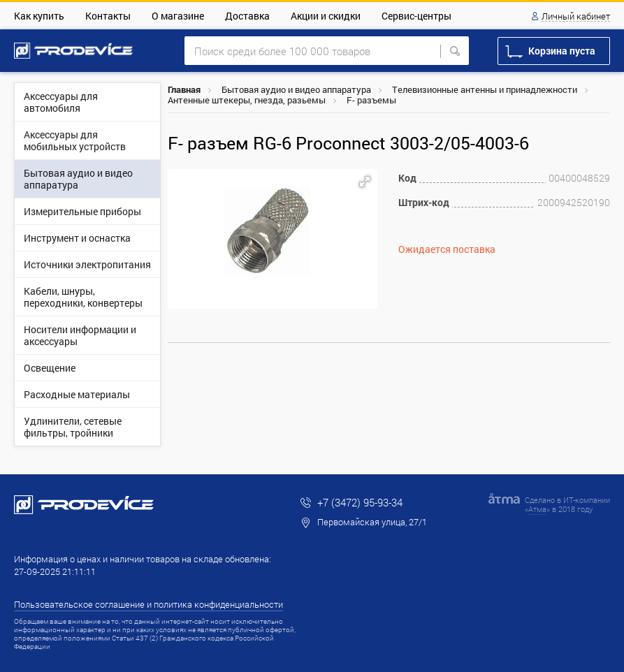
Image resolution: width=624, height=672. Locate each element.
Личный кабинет (576, 17)
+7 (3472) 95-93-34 (360, 502)
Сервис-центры (416, 16)
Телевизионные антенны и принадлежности (485, 89)
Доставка (247, 16)
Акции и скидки (326, 16)
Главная (184, 89)
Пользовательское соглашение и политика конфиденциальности (148, 604)
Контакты (108, 16)
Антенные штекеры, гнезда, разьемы (247, 100)
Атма (537, 509)
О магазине (178, 16)
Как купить (39, 16)
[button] (365, 182)
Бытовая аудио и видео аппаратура (296, 89)
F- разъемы (371, 100)
